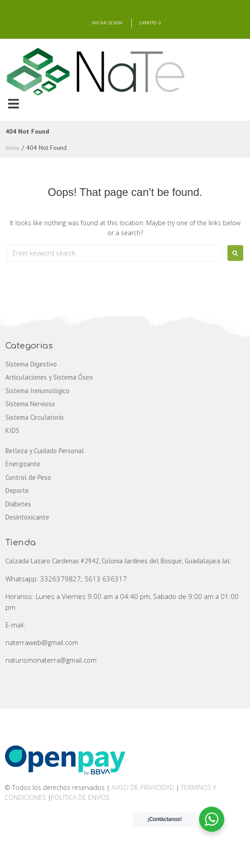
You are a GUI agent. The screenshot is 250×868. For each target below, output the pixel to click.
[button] (13, 104)
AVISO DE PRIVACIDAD (143, 787)
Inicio (12, 148)
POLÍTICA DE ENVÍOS (80, 797)
